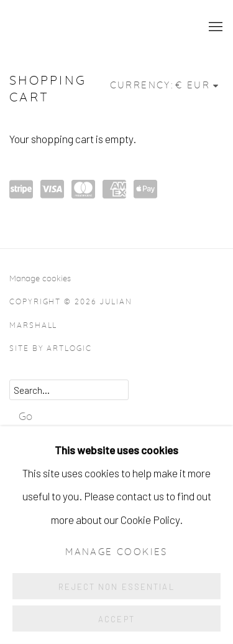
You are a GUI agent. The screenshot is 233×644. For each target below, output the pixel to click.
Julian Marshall (95, 27)
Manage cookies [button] (40, 279)
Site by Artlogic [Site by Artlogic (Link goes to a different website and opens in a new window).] (51, 348)
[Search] (69, 390)
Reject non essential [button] (116, 587)
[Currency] (198, 86)
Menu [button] (214, 27)
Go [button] (25, 417)
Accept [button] (116, 619)
